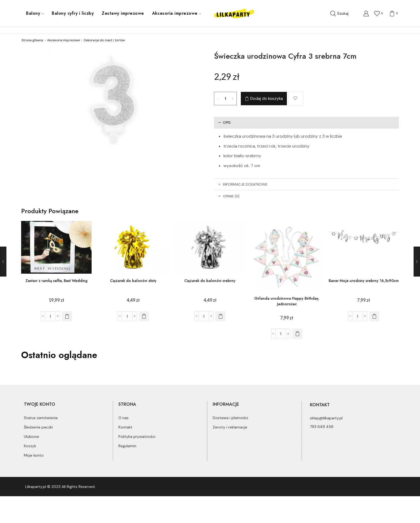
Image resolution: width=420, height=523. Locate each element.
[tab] (306, 123)
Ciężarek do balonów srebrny (210, 281)
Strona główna (32, 40)
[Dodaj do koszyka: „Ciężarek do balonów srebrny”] (220, 316)
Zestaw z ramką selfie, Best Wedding (56, 281)
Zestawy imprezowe (123, 13)
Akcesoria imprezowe (177, 13)
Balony (35, 13)
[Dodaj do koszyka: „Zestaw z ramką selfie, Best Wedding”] (67, 316)
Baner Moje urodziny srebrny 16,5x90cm (364, 281)
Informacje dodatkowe (243, 184)
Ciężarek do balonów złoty (133, 281)
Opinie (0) (229, 196)
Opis (224, 123)
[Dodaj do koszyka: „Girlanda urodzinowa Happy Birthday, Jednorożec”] (297, 334)
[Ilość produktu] (226, 99)
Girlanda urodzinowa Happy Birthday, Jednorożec (287, 301)
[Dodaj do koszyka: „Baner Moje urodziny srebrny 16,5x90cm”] (374, 316)
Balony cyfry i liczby (73, 13)
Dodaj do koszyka (267, 99)
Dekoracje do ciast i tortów (104, 40)
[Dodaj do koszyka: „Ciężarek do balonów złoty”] (144, 316)
